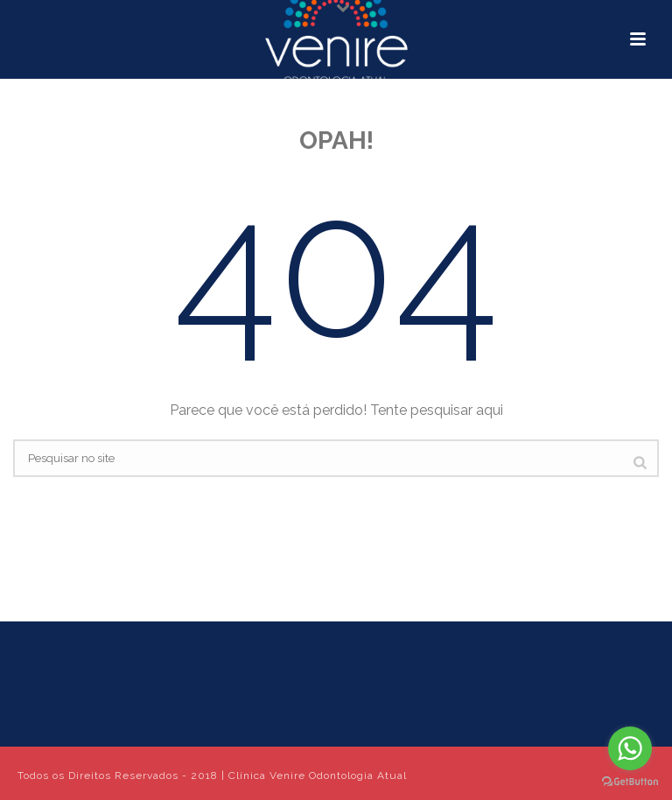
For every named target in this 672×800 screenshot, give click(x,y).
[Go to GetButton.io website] (630, 782)
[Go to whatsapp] (630, 748)
